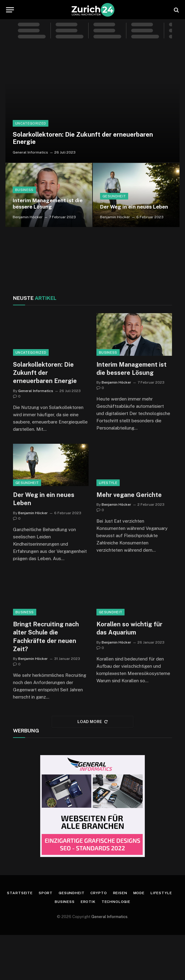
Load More (92, 722)
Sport (46, 893)
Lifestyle (108, 483)
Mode (139, 893)
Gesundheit (114, 196)
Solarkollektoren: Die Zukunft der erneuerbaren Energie (83, 138)
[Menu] (10, 10)
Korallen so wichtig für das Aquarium (129, 628)
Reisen (120, 893)
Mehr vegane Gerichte (129, 495)
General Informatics (30, 152)
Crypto (99, 893)
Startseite (20, 893)
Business (24, 190)
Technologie (116, 902)
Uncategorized (31, 123)
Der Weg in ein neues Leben (134, 207)
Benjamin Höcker (28, 217)
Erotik (88, 902)
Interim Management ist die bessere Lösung (48, 204)
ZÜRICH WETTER (92, 263)
